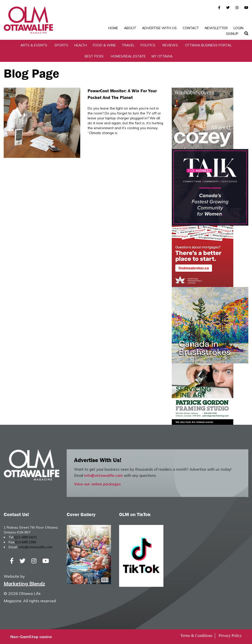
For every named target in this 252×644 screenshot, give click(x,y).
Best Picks (94, 56)
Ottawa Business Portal (208, 45)
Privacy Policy (230, 636)
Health (80, 45)
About (130, 28)
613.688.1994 (26, 542)
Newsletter (216, 28)
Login (238, 28)
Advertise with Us (159, 28)
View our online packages (97, 484)
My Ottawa (162, 56)
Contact (191, 28)
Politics (148, 45)
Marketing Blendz (24, 583)
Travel (128, 45)
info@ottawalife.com (103, 475)
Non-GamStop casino (31, 637)
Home (113, 28)
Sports (61, 45)
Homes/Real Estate (128, 56)
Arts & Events (34, 45)
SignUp (232, 34)
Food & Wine (104, 45)
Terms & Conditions (196, 636)
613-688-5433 (25, 537)
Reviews (170, 45)
